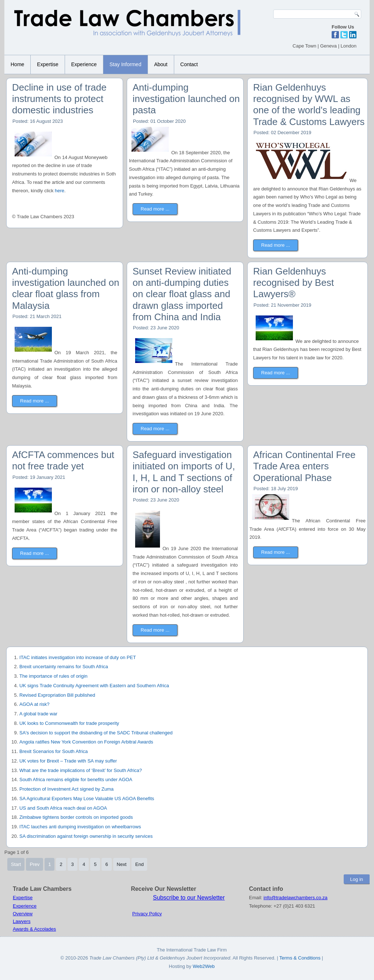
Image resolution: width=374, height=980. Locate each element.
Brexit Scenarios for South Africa (54, 751)
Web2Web (203, 966)
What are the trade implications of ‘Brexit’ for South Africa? (81, 770)
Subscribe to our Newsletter (189, 898)
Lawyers (22, 921)
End (139, 864)
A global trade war (38, 714)
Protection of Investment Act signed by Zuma (66, 789)
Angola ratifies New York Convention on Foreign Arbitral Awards (86, 742)
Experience (84, 64)
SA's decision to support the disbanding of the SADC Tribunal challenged (96, 733)
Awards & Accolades (34, 929)
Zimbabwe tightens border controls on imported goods (76, 817)
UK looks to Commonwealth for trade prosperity (69, 723)
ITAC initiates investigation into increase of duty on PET (78, 657)
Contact (189, 64)
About (161, 64)
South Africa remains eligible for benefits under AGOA (76, 780)
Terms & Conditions (301, 958)
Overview (23, 914)
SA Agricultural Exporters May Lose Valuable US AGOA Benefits (87, 799)
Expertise (47, 64)
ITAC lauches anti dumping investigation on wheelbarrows (80, 827)
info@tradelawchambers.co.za (296, 898)
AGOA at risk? (34, 704)
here (59, 191)
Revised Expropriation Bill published (57, 695)
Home (17, 64)
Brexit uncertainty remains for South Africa (64, 667)
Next (122, 864)
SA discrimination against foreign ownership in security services (86, 836)
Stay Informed (125, 64)
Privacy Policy (147, 914)
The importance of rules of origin (53, 676)
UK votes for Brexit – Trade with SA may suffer (68, 761)
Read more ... (155, 209)
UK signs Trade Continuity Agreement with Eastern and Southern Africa (94, 686)
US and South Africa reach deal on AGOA (63, 808)
